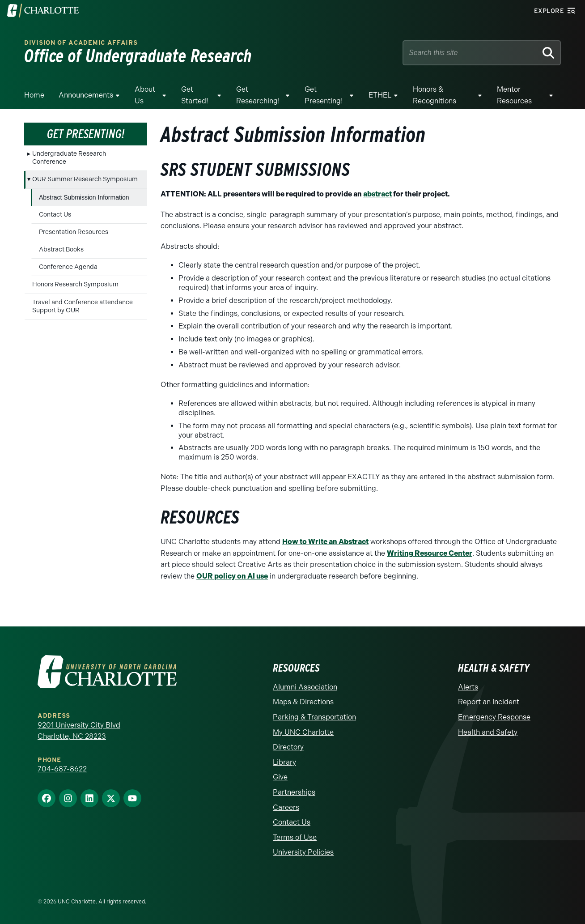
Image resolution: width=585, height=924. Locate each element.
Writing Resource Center (430, 553)
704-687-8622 (62, 769)
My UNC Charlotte (303, 732)
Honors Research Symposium (75, 284)
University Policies (303, 852)
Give (280, 777)
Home (34, 95)
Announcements (86, 95)
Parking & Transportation (314, 717)
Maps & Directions (303, 702)
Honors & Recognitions (435, 95)
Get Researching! (258, 95)
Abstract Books (61, 249)
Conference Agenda (68, 267)
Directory (288, 747)
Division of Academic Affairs (81, 43)
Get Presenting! (324, 95)
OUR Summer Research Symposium (85, 179)
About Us (145, 95)
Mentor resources (514, 95)
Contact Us (55, 215)
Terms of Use (295, 837)
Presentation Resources (74, 232)
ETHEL (380, 95)
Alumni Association (305, 687)
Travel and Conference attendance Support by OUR (83, 306)
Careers (286, 807)
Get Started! (195, 95)
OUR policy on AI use (232, 576)
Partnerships (294, 792)
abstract (377, 194)
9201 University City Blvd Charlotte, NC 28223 (79, 731)
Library (284, 762)
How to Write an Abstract (325, 542)
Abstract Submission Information (84, 197)
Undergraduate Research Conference (69, 158)
